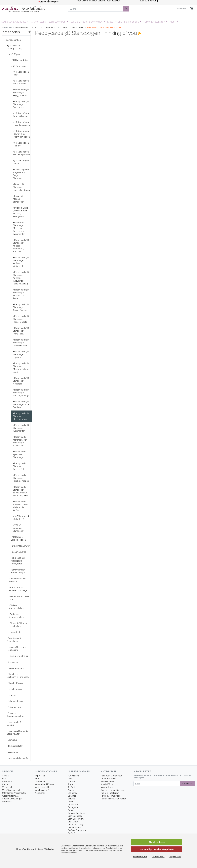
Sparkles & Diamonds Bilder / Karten (17, 732)
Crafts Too (73, 833)
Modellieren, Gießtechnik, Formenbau (18, 676)
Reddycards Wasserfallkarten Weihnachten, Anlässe (21, 506)
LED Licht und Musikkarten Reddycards (18, 561)
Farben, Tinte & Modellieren (113, 799)
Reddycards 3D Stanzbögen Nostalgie (21, 381)
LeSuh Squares (18, 552)
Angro (71, 784)
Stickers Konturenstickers (16, 607)
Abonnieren (188, 784)
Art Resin (72, 787)
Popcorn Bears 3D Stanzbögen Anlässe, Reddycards (21, 212)
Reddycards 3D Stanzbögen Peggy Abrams (21, 93)
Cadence (72, 796)
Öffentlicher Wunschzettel (14, 793)
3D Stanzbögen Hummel (21, 144)
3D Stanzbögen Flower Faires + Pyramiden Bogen (21, 134)
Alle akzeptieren (157, 842)
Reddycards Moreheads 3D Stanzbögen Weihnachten (20, 441)
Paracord (11, 695)
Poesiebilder (15, 632)
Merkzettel (7, 787)
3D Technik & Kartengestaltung (14, 47)
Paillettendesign (15, 689)
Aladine (71, 781)
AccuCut (72, 779)
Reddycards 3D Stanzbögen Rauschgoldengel (21, 393)
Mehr (173, 22)
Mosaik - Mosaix (15, 683)
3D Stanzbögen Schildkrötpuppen (21, 153)
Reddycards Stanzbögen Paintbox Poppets (21, 478)
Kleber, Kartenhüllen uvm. (19, 598)
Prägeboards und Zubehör (17, 580)
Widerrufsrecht (42, 787)
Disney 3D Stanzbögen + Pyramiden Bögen (21, 187)
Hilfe (4, 779)
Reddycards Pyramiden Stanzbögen (19, 454)
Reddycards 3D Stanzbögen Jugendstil (21, 354)
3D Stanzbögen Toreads (21, 162)
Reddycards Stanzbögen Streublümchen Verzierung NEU (20, 491)
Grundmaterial (39, 22)
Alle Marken (73, 776)
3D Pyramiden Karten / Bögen (18, 571)
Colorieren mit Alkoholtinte (14, 640)
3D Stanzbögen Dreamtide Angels (21, 124)
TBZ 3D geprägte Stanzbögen (19, 528)
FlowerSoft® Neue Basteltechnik (18, 625)
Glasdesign (12, 662)
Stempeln (12, 740)
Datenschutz (41, 781)
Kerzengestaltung (15, 668)
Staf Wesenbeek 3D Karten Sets (21, 518)
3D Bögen (14, 54)
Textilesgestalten (15, 746)
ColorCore (73, 804)
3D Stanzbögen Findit (21, 73)
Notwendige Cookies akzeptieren (157, 849)
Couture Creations (76, 813)
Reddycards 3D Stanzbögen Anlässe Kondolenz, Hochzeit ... (21, 246)
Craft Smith (73, 822)
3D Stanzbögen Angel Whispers (21, 115)
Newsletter (40, 793)
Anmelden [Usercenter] (182, 9)
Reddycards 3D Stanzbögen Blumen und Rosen (21, 294)
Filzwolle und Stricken (17, 656)
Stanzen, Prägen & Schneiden (87, 22)
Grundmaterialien (109, 779)
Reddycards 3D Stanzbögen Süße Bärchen (21, 404)
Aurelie (71, 790)
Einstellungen (140, 856)
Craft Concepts (75, 816)
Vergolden (12, 752)
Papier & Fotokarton (155, 22)
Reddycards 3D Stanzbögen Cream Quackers (21, 307)
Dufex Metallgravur (20, 546)
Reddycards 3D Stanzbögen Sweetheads (21, 104)
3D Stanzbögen (19, 66)
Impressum (40, 776)
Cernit (71, 802)
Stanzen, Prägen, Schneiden (113, 790)
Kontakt (6, 776)
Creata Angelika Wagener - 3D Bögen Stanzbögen (21, 174)
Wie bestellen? (42, 790)
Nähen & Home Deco (111, 796)
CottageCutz (74, 807)
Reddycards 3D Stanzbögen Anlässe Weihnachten (21, 262)
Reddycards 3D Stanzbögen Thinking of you (21, 416)
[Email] (157, 784)
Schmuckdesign (15, 701)
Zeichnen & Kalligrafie (17, 758)
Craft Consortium (76, 819)
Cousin (71, 810)
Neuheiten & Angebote (14, 22)
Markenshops (132, 22)
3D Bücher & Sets (20, 60)
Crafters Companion (77, 830)
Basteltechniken (57, 22)
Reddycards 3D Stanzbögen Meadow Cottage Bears (21, 368)
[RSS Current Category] (140, 33)
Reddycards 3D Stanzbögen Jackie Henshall (21, 343)
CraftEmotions (74, 827)
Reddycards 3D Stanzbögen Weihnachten (21, 428)
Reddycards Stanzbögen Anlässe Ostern (20, 466)
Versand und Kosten (44, 784)
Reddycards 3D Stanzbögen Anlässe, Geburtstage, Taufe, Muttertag (21, 278)
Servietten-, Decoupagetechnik (15, 715)
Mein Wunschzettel (11, 790)
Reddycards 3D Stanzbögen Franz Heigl (21, 331)
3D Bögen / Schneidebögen (18, 538)
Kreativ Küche (115, 22)
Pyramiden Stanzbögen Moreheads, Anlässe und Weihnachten (19, 228)
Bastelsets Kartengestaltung (17, 616)
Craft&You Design (76, 825)
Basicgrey (72, 793)
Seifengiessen (14, 707)
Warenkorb (7, 781)
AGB (37, 779)
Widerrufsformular (11, 796)
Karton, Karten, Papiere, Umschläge (18, 589)
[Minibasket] (192, 9)
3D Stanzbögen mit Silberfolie (21, 82)
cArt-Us (71, 799)
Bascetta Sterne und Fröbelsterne (16, 649)
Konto (5, 784)
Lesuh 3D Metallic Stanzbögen (19, 199)
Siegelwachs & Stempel (14, 724)
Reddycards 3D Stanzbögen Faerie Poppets (21, 319)
